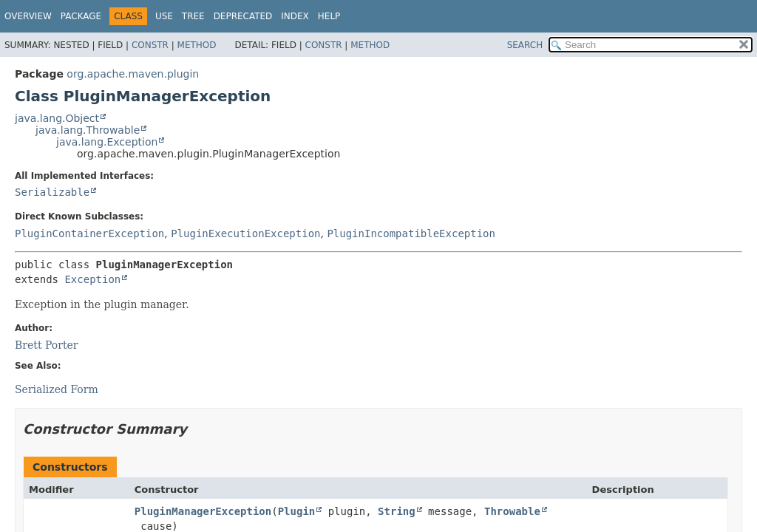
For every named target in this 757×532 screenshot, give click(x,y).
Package (81, 16)
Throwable (512, 511)
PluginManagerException (203, 511)
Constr (150, 45)
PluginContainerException (89, 233)
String (397, 511)
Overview (28, 16)
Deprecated (243, 16)
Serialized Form (57, 389)
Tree (193, 16)
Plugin (297, 511)
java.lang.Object (57, 118)
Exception (92, 279)
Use (164, 16)
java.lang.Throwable (88, 130)
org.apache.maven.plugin (133, 74)
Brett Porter (47, 345)
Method (197, 45)
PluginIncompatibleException (411, 233)
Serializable (52, 192)
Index (295, 16)
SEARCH (525, 45)
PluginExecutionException (245, 233)
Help (329, 16)
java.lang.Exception (107, 142)
